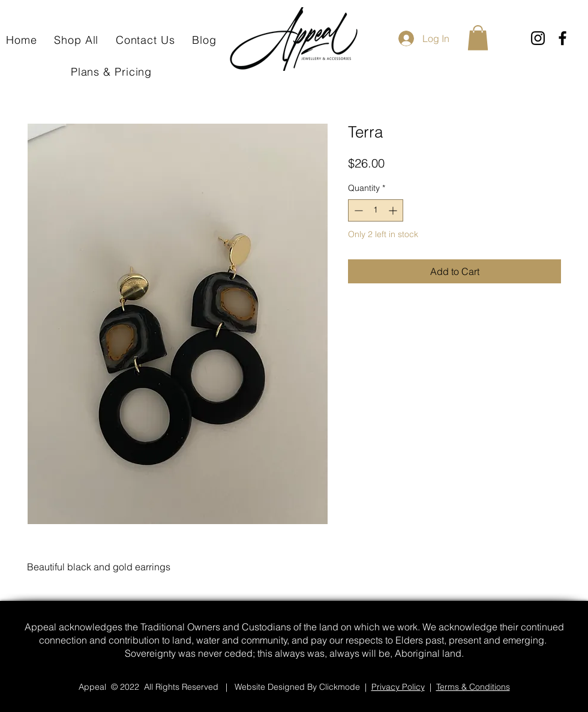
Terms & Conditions (473, 687)
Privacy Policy (398, 687)
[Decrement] (357, 210)
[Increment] (394, 210)
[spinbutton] (376, 210)
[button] (478, 38)
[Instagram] (538, 38)
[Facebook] (562, 38)
